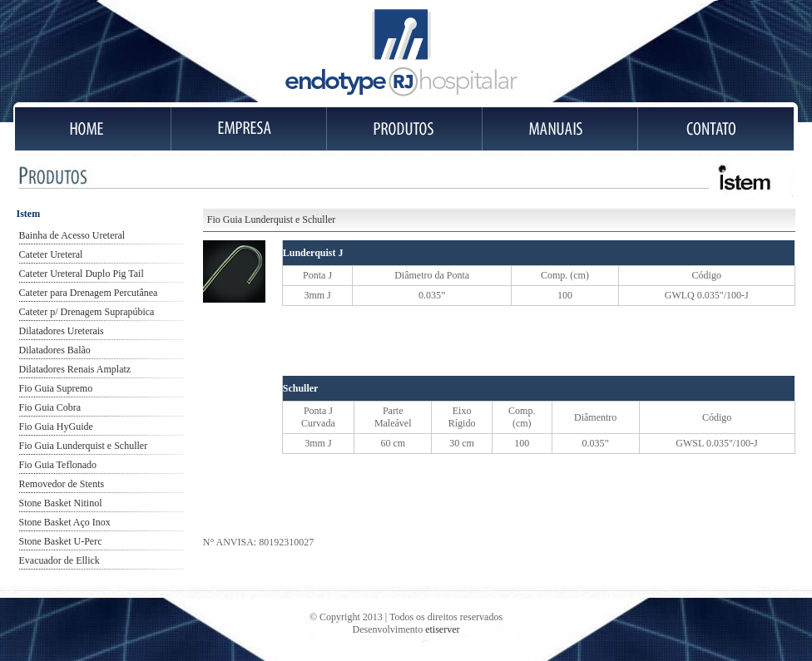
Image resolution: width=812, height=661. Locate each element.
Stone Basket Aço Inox (65, 522)
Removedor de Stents (62, 484)
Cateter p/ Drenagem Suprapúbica (87, 312)
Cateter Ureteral (51, 254)
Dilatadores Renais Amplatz (75, 369)
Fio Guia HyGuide (56, 427)
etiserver (442, 629)
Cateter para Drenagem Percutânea (89, 293)
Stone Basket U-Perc (61, 541)
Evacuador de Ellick (59, 560)
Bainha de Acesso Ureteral (72, 235)
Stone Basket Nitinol (61, 503)
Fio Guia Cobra (50, 407)
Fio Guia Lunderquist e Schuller (84, 446)
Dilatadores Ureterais (62, 331)
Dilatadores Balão (55, 350)
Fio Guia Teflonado (58, 465)
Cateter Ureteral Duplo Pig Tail (82, 274)
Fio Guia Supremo (56, 388)
